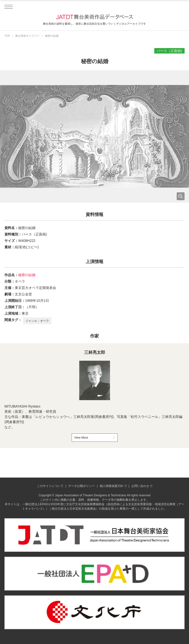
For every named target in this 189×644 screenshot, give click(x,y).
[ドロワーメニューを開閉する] (9, 7)
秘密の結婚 (27, 275)
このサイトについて (50, 486)
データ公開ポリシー (81, 486)
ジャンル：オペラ (37, 321)
